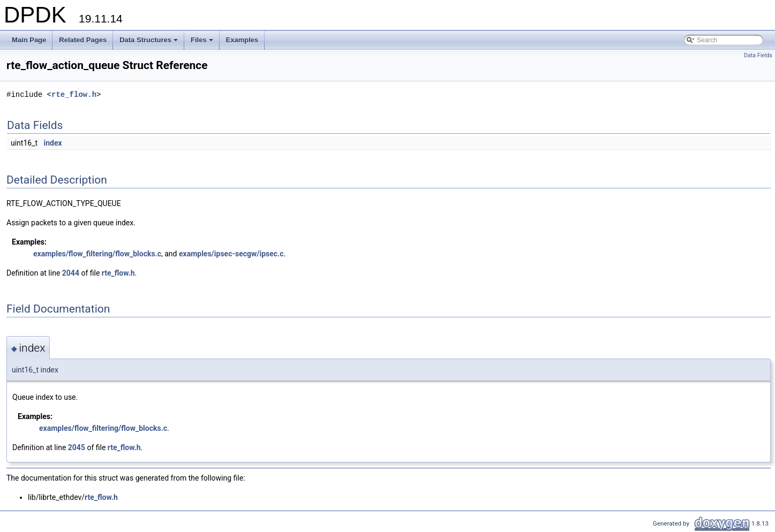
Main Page (29, 40)
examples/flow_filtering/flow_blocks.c (97, 254)
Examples (242, 40)
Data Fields (758, 55)
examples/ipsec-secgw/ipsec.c (231, 254)
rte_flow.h (74, 94)
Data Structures (149, 43)
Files (203, 43)
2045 (77, 447)
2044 (71, 273)
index (53, 143)
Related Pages (83, 40)
